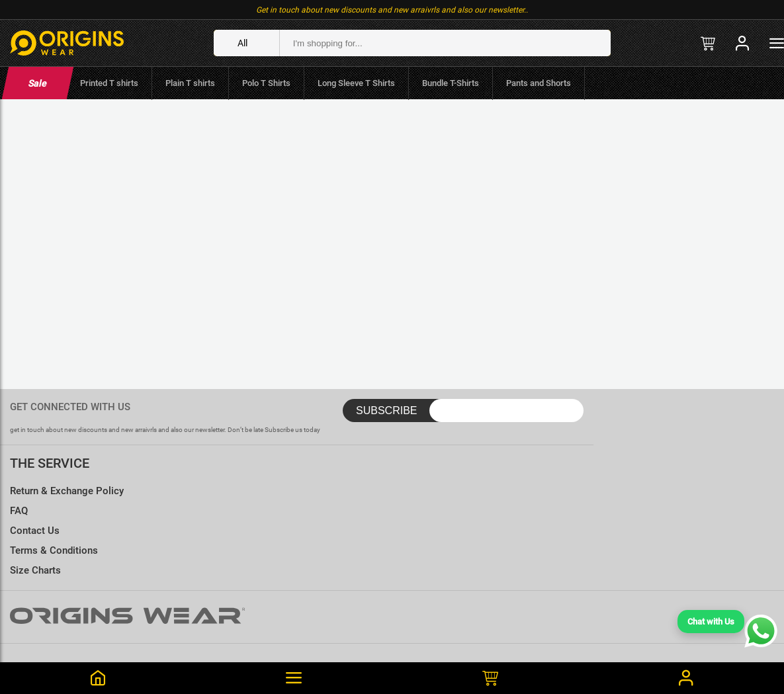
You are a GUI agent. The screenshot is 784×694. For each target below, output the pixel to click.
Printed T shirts (109, 83)
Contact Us (35, 531)
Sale (37, 83)
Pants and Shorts (539, 83)
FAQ (19, 511)
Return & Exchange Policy (67, 491)
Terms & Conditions (54, 550)
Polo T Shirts (266, 83)
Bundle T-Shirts (451, 83)
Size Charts (35, 570)
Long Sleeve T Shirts (356, 83)
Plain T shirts (190, 83)
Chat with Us (711, 622)
